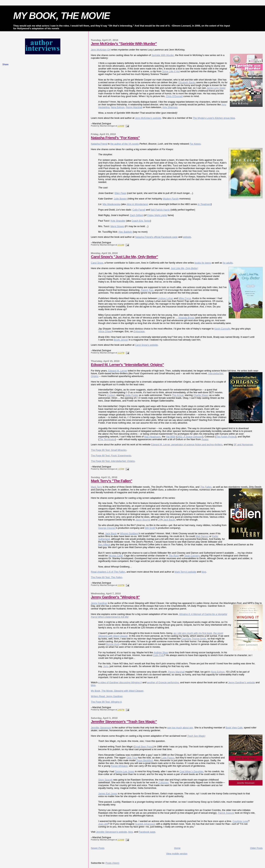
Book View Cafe (234, 728)
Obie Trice (132, 758)
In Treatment (204, 204)
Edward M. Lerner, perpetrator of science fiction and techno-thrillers (187, 444)
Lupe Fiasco (168, 758)
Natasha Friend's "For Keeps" (115, 138)
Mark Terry (97, 487)
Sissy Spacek (105, 780)
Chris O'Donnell (174, 96)
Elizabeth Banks (187, 82)
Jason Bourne (143, 520)
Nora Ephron (118, 107)
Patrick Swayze (226, 813)
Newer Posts (98, 848)
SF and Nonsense (243, 444)
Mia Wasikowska (112, 204)
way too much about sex (180, 728)
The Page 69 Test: (111, 456)
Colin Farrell (139, 210)
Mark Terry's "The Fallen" (112, 481)
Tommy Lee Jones (125, 771)
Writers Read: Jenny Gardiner (107, 696)
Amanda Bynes (186, 318)
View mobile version (177, 854)
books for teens (203, 263)
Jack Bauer (169, 520)
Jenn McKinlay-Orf (101, 50)
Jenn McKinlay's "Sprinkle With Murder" (124, 44)
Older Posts (256, 848)
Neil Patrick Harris (160, 210)
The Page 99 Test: (109, 450)
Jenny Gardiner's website (242, 682)
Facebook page (147, 832)
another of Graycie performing (163, 682)
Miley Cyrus (185, 298)
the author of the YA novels (124, 144)
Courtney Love (240, 821)
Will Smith (150, 528)
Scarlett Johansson (145, 824)
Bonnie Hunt (113, 644)
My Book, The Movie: (117, 691)
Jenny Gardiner (99, 603)
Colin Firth (158, 655)
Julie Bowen (120, 199)
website (187, 237)
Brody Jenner (121, 340)
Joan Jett (103, 824)
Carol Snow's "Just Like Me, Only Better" (124, 257)
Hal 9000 (171, 437)
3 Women (163, 782)
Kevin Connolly (222, 329)
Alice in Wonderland (137, 204)
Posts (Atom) (112, 863)
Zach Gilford (136, 215)
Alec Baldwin (125, 232)
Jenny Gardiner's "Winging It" (115, 597)
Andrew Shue (161, 652)
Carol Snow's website (146, 345)
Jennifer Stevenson (101, 728)
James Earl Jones (108, 794)
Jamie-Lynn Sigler (216, 88)
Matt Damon (202, 536)
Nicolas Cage (115, 556)
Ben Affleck (104, 545)
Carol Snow (97, 263)
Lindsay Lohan (166, 298)
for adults (228, 263)
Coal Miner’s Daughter (192, 771)
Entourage (139, 331)
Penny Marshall (134, 107)
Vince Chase (105, 331)
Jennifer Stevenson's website (112, 832)
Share (5, 64)
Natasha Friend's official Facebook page (156, 237)
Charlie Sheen (201, 395)
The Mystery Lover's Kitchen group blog (214, 118)
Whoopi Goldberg (129, 533)
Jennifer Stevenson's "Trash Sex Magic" (124, 721)
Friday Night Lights (157, 215)
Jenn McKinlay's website (148, 118)
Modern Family (171, 199)
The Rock (174, 556)
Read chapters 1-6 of (108, 572)
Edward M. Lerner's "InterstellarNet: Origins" (127, 365)
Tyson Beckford (144, 760)
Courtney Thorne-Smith (194, 639)
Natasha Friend (99, 144)
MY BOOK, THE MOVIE (62, 16)
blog (204, 572)
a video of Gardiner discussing (120, 682)
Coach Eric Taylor (141, 221)
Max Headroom (152, 437)
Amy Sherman (170, 107)
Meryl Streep (117, 226)
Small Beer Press (144, 747)
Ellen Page (120, 193)
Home (177, 848)
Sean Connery (192, 556)
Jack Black (111, 533)
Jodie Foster (132, 395)
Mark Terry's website (185, 572)
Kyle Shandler (118, 221)
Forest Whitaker (119, 766)
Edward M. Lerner (118, 371)
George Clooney (107, 528)
